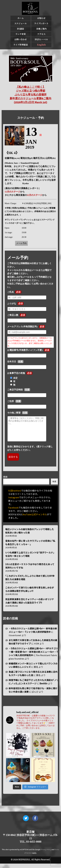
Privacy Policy (46, 854)
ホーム (21, 18)
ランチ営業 (21, 34)
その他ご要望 (14, 413)
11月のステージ (35, 195)
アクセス (41, 34)
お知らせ (41, 18)
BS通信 (20, 29)
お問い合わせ (21, 39)
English (41, 45)
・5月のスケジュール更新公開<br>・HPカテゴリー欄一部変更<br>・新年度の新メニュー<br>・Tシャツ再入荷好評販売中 (33, 656)
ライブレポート (41, 23)
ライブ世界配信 (21, 45)
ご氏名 (11, 292)
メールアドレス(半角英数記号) (22, 327)
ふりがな (12, 304)
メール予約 (21, 243)
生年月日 (12, 362)
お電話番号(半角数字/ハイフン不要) (25, 350)
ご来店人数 (13, 315)
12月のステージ (12, 192)
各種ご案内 (41, 29)
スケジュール (21, 23)
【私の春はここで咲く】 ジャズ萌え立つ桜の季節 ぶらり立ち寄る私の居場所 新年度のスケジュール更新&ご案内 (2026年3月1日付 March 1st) (31, 95)
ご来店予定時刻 (15, 390)
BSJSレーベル (41, 39)
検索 (5, 481)
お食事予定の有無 (16, 373)
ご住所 (11, 401)
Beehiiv (44, 688)
